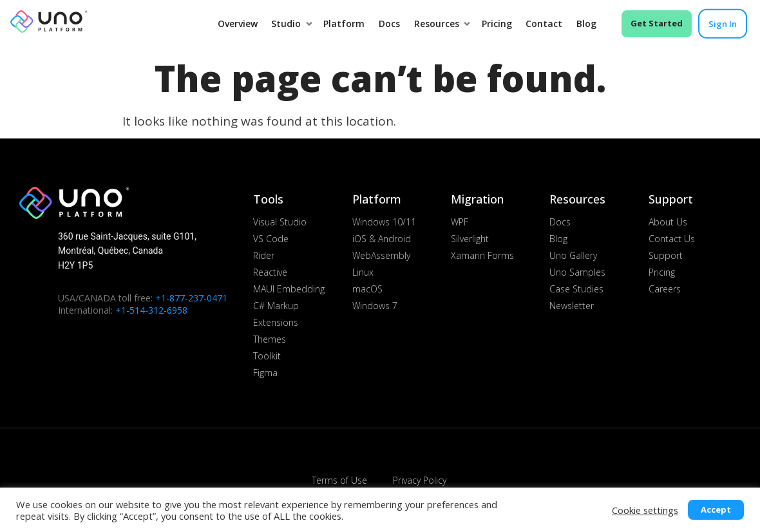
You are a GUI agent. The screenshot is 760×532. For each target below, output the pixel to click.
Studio (289, 24)
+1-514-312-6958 (151, 310)
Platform (344, 24)
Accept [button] (716, 509)
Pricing (497, 24)
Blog (586, 24)
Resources (439, 24)
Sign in (723, 24)
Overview (238, 24)
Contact (544, 24)
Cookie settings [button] (645, 510)
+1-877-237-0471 (191, 298)
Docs (389, 24)
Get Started (657, 23)
